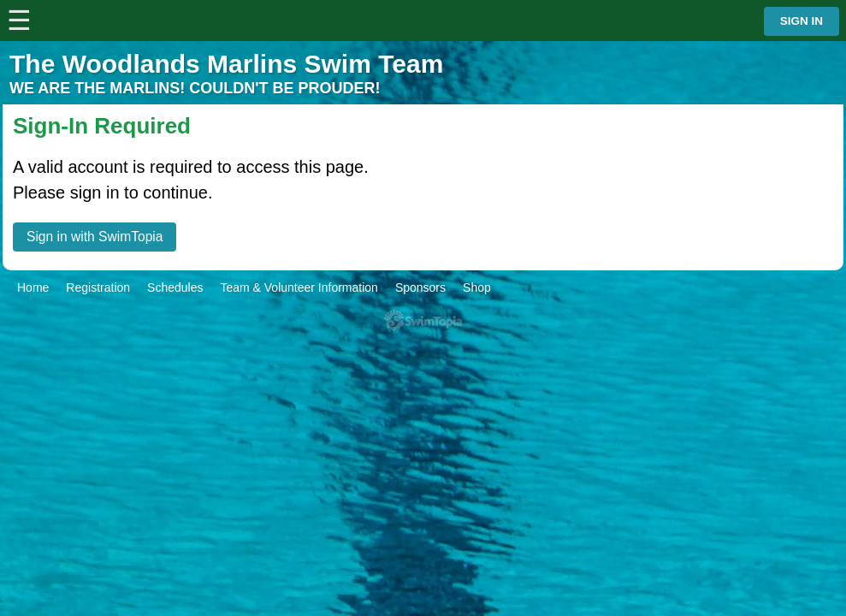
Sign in (802, 21)
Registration (98, 287)
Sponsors (420, 287)
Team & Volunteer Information (299, 287)
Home (33, 287)
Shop (477, 287)
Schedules (175, 287)
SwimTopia (423, 320)
